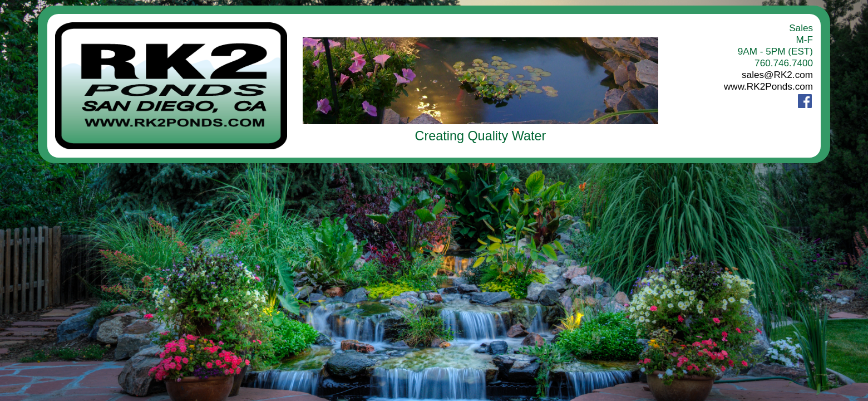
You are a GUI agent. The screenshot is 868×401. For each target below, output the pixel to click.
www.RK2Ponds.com (768, 86)
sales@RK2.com (777, 75)
